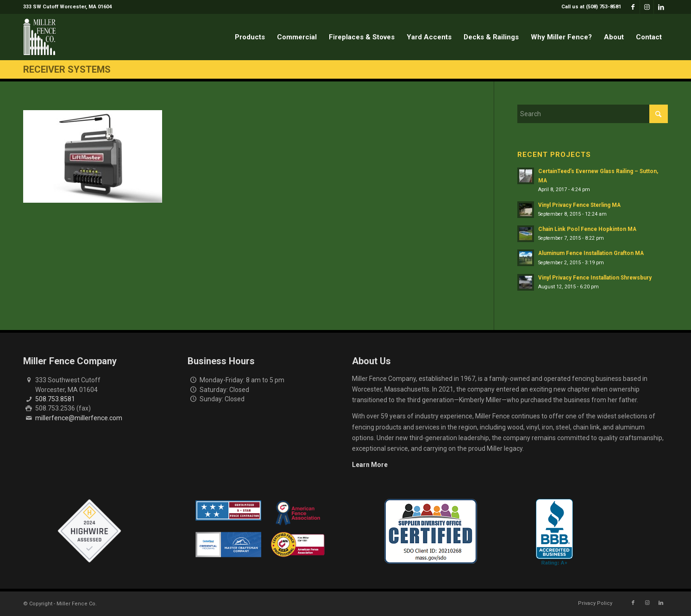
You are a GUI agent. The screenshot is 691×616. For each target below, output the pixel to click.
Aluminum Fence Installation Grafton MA (591, 253)
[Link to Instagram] (647, 7)
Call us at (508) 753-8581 (591, 7)
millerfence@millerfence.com (79, 418)
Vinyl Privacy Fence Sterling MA (579, 205)
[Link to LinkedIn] (661, 7)
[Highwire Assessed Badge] (89, 531)
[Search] (593, 114)
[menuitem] (589, 7)
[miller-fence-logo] (40, 37)
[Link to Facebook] (633, 7)
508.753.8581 (55, 399)
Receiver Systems (67, 69)
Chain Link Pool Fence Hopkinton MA (587, 229)
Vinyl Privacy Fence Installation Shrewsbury (595, 278)
